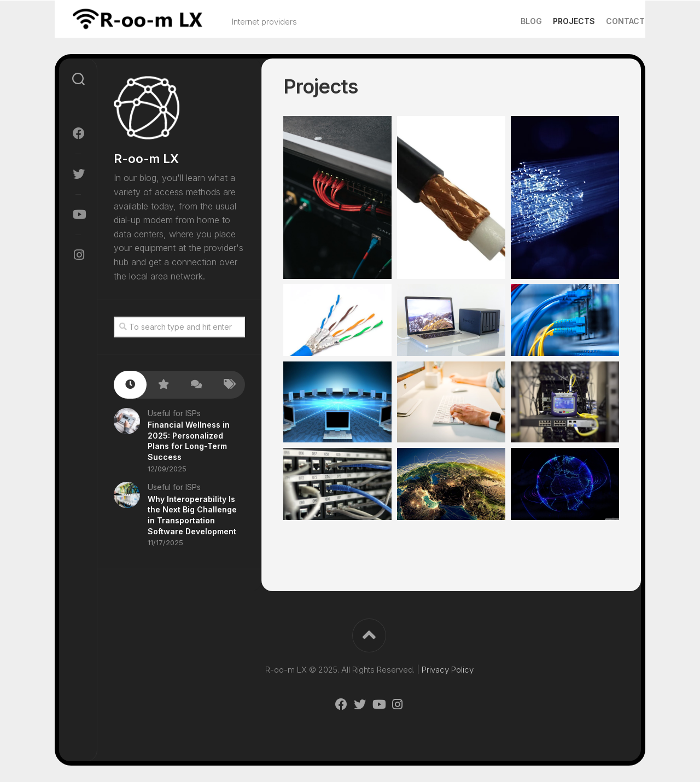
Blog (510, 21)
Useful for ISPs (174, 413)
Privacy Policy (448, 670)
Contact (604, 21)
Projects (553, 21)
